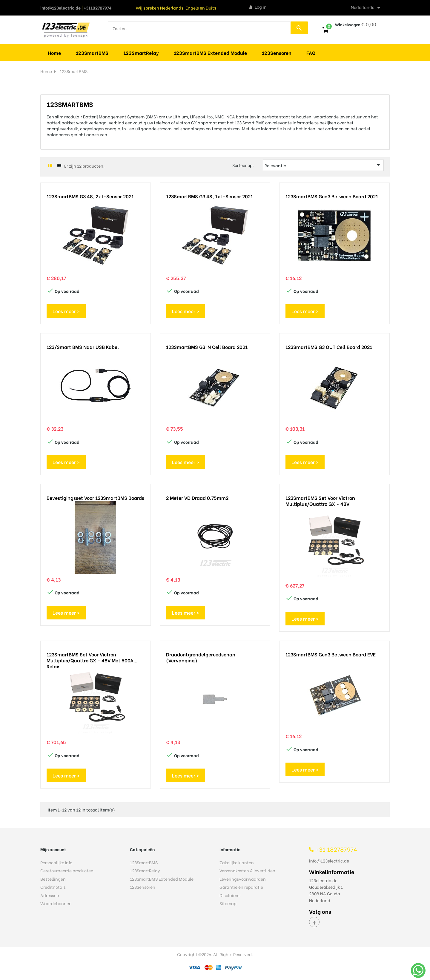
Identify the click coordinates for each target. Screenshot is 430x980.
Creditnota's (53, 887)
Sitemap (228, 903)
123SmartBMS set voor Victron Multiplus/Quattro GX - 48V (320, 501)
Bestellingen (53, 879)
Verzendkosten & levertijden (247, 870)
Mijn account (53, 849)
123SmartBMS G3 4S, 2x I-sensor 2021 (90, 196)
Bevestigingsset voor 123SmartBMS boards (95, 498)
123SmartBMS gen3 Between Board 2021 (332, 196)
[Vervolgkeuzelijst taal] (367, 8)
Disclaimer (230, 895)
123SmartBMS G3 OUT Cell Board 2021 (329, 347)
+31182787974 (98, 8)
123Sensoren (143, 887)
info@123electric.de (60, 8)
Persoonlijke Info (56, 862)
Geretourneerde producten (67, 870)
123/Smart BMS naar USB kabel (83, 347)
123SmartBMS (144, 862)
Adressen (50, 895)
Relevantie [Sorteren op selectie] (323, 165)
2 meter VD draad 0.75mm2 (197, 498)
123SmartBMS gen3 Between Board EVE (331, 654)
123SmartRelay (145, 870)
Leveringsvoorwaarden (243, 879)
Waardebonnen (56, 903)
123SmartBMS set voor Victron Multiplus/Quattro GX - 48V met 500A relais (90, 657)
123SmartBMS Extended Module (162, 879)
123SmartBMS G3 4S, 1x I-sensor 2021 (209, 196)
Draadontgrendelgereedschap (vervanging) (201, 657)
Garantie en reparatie (241, 887)
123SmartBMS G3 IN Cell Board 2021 (207, 347)
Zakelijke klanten (237, 862)
